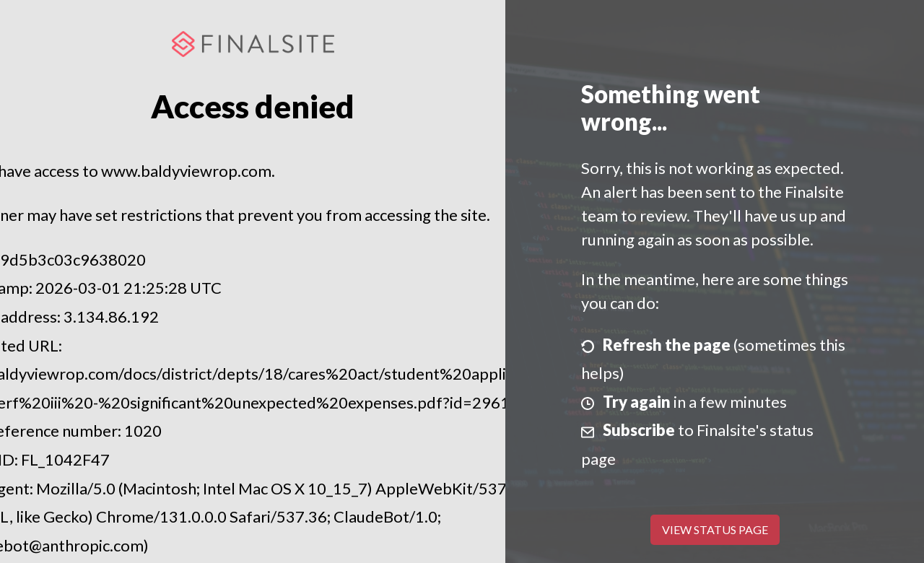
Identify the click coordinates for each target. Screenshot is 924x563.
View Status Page (715, 529)
